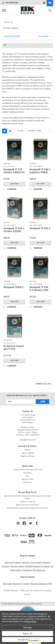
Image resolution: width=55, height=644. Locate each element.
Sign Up (31, 453)
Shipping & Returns (28, 456)
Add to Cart (15, 184)
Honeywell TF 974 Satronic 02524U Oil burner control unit (14, 172)
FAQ (50, 584)
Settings (28, 627)
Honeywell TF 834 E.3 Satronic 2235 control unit (39, 290)
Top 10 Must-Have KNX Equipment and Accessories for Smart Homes (27, 497)
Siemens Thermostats (32, 562)
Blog (28, 476)
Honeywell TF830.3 (13, 287)
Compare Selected (43, 384)
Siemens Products (12, 562)
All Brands (7, 584)
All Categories (39, 570)
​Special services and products (28, 505)
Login (23, 453)
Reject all (28, 633)
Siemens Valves (17, 566)
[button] (27, 36)
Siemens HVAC (27, 479)
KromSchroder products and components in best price (27, 508)
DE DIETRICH (8, 340)
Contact (26, 584)
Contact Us (27, 482)
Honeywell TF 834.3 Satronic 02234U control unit (14, 231)
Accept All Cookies (27, 640)
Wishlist (28, 450)
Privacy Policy (30, 621)
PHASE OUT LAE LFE (27, 502)
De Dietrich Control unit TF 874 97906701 (14, 349)
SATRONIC (7, 164)
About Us (17, 584)
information (27, 473)
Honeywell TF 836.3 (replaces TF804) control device (40, 172)
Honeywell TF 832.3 (40, 228)
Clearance (27, 570)
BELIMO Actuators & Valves (38, 566)
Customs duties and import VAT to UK (27, 470)
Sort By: (20, 131)
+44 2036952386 (10, 3)
